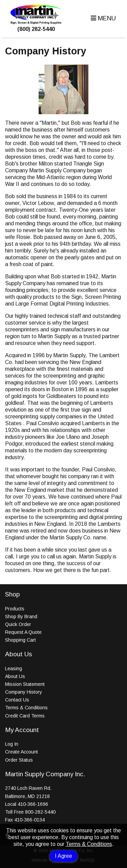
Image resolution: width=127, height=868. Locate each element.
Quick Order (18, 624)
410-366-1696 (33, 804)
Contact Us (17, 700)
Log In (12, 744)
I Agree (63, 856)
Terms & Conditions (89, 844)
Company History (24, 692)
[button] (102, 19)
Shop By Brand (21, 617)
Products (15, 609)
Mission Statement (25, 684)
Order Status (19, 760)
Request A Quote (23, 632)
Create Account (22, 752)
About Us (15, 676)
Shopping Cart (20, 640)
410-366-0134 (29, 820)
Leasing (14, 669)
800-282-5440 (40, 812)
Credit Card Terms (25, 716)
